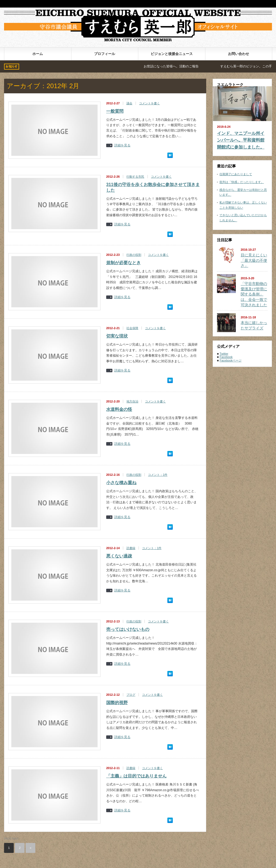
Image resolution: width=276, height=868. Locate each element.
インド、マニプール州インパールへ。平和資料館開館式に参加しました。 (241, 140)
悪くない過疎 (119, 556)
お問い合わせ (239, 54)
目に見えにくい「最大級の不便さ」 (254, 260)
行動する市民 (135, 177)
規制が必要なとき (123, 263)
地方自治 (132, 401)
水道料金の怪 (119, 409)
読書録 (131, 548)
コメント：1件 (158, 475)
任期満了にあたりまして (236, 174)
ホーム (38, 54)
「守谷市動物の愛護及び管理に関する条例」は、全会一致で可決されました (254, 294)
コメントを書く (149, 103)
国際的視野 (117, 703)
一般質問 (115, 111)
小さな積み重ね (121, 483)
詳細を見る (122, 145)
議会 (129, 103)
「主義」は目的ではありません (136, 776)
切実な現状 (117, 336)
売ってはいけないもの (128, 629)
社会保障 (132, 328)
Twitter (224, 354)
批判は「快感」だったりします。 (242, 182)
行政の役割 (134, 255)
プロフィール (105, 54)
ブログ (131, 695)
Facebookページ (231, 360)
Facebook (226, 357)
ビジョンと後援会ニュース (172, 54)
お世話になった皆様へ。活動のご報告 (184, 66)
